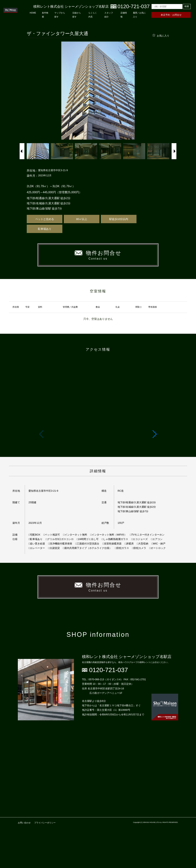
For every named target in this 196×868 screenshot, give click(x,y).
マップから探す (60, 15)
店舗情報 (124, 15)
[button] (154, 434)
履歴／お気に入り (139, 15)
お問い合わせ (24, 823)
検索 (187, 6)
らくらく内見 (93, 15)
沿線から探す (77, 15)
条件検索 (45, 15)
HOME (33, 13)
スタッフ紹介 (109, 15)
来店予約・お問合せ (171, 15)
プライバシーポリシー (45, 823)
